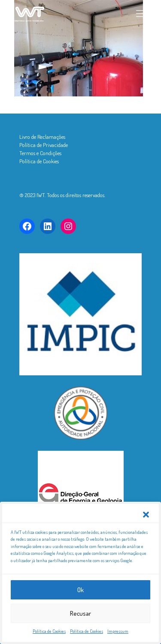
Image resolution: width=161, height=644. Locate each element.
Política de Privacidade (44, 145)
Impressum (118, 632)
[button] (146, 515)
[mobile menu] (141, 13)
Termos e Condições (40, 153)
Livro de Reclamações (42, 137)
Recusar (80, 614)
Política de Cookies (49, 632)
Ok (80, 591)
